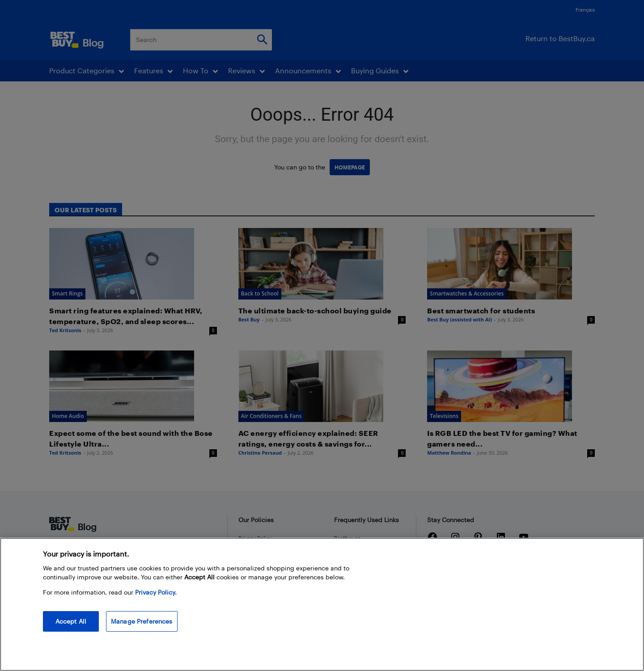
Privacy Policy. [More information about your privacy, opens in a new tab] (156, 599)
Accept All (71, 628)
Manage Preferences (142, 628)
